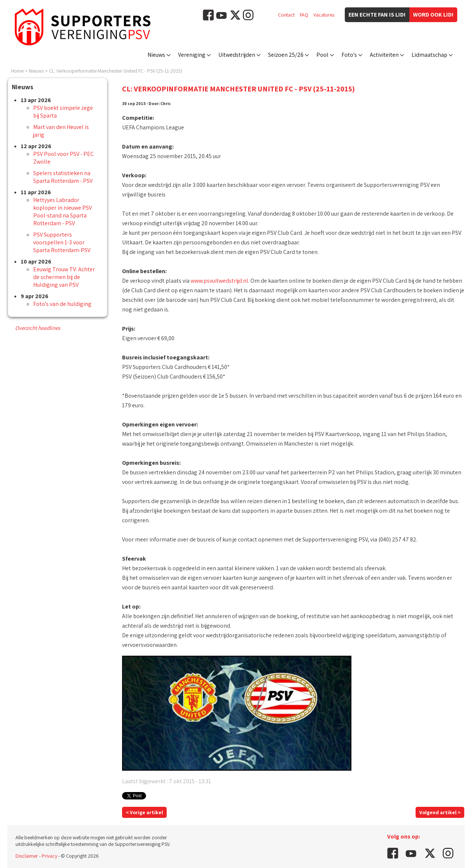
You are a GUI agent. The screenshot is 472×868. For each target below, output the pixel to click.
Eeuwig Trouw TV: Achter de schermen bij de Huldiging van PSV (64, 277)
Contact (286, 15)
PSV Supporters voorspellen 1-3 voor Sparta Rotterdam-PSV (62, 242)
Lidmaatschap (429, 55)
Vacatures (324, 15)
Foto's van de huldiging (62, 304)
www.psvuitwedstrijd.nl (219, 281)
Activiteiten (384, 55)
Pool (322, 55)
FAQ (304, 15)
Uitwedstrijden (237, 55)
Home (17, 71)
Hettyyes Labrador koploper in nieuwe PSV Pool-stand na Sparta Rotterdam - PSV (63, 212)
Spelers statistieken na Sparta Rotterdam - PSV (63, 177)
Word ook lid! (433, 15)
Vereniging (192, 55)
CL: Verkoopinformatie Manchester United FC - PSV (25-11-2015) (116, 71)
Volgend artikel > (440, 812)
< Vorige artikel (144, 812)
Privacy (49, 856)
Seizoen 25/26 (286, 55)
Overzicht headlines (38, 328)
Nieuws (156, 55)
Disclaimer (27, 856)
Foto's (349, 55)
